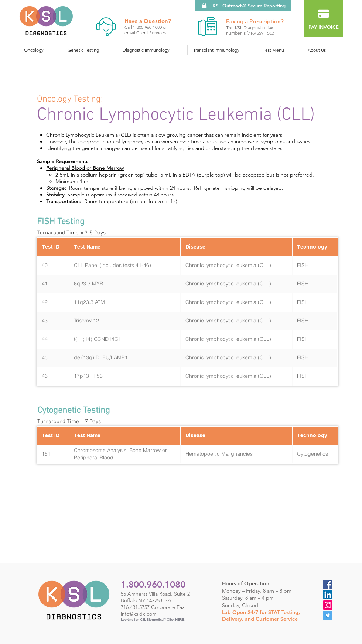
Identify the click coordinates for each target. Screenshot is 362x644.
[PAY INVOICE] (324, 18)
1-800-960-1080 (148, 27)
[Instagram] (328, 605)
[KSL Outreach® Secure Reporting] (243, 6)
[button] (40, 50)
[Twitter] (328, 615)
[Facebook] (328, 584)
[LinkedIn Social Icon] (328, 595)
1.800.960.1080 (153, 584)
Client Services (151, 33)
